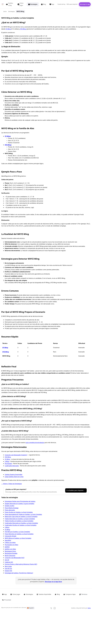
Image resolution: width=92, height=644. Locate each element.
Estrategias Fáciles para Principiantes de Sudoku (20, 501)
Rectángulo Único (10, 551)
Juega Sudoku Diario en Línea (14, 477)
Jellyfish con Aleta (10, 549)
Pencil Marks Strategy (12, 508)
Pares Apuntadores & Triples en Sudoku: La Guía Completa (23, 514)
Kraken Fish (8, 571)
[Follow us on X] (51, 601)
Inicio (5, 11)
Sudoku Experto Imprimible (13, 475)
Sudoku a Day (10, 4)
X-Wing (7, 461)
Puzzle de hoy (60, 4)
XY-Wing (8, 29)
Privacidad (83, 594)
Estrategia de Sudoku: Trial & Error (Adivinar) (19, 573)
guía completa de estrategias (35, 443)
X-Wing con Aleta (10, 543)
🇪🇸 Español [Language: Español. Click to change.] (30, 601)
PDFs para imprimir (71, 4)
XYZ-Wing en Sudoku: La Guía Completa (17, 532)
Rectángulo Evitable (11, 553)
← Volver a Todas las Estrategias (12, 484)
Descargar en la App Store (53, 582)
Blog (42, 4)
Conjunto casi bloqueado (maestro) (16, 455)
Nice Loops (8, 566)
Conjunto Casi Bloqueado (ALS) (15, 558)
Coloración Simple (10, 536)
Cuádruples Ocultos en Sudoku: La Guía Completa (21, 525)
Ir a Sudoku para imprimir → (76, 490)
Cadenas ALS (9, 562)
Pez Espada (8, 464)
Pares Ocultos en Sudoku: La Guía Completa (19, 512)
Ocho (89, 601)
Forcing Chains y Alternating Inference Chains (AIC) (21, 564)
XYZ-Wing (23, 29)
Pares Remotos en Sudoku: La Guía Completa (19, 534)
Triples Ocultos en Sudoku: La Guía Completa (19, 521)
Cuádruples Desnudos (12, 466)
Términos (73, 594)
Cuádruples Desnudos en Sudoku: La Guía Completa (21, 523)
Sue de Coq (8, 568)
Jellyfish (7, 547)
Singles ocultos (10, 506)
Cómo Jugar (20, 4)
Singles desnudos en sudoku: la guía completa (19, 504)
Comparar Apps (61, 594)
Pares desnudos (10, 510)
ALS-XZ (7, 560)
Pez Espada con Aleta (11, 545)
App (50, 4)
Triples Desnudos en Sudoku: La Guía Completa (20, 519)
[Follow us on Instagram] (55, 601)
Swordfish (8, 540)
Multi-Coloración (10, 556)
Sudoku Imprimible (38, 594)
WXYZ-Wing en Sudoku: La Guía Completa (18, 538)
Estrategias (31, 4)
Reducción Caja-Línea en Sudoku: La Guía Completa (21, 517)
